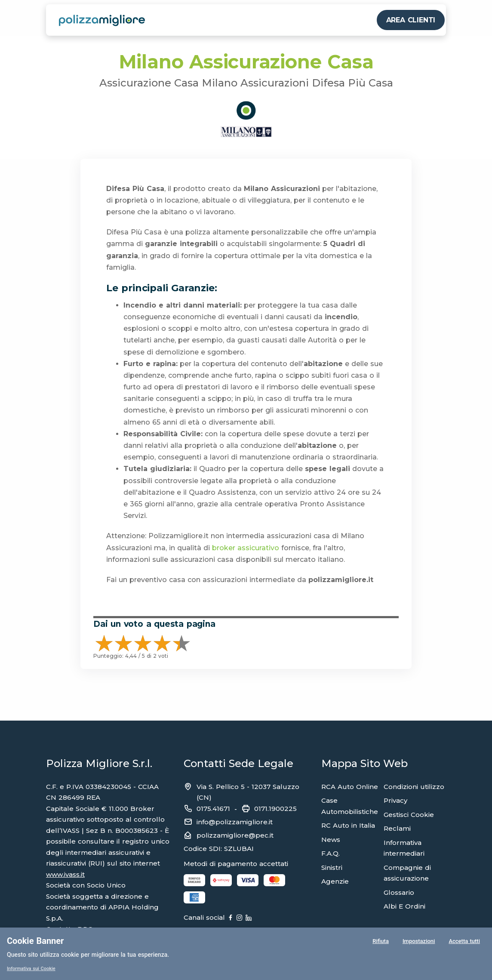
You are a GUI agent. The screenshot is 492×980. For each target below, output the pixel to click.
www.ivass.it (65, 874)
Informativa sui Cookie (33, 968)
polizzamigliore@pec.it (235, 835)
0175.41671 (213, 809)
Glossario (399, 892)
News (331, 840)
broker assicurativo (246, 548)
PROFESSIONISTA (261, 20)
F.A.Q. (331, 853)
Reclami (397, 828)
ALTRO (313, 20)
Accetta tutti (464, 943)
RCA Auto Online (350, 787)
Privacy (395, 800)
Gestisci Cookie (409, 815)
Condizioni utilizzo (414, 787)
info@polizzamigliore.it (235, 822)
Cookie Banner (35, 941)
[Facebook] (245, 918)
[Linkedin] (292, 918)
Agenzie (335, 881)
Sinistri (332, 868)
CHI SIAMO (354, 20)
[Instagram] (269, 918)
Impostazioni (418, 943)
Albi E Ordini (404, 906)
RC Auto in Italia (348, 825)
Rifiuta (380, 943)
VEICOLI (165, 20)
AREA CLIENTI (411, 20)
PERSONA (205, 20)
